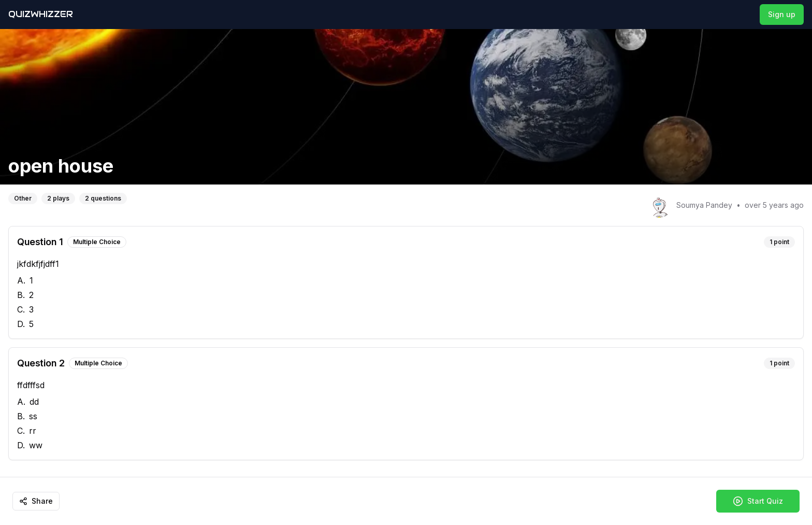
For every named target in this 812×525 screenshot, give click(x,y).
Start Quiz (758, 501)
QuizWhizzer (41, 14)
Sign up (782, 14)
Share (36, 501)
